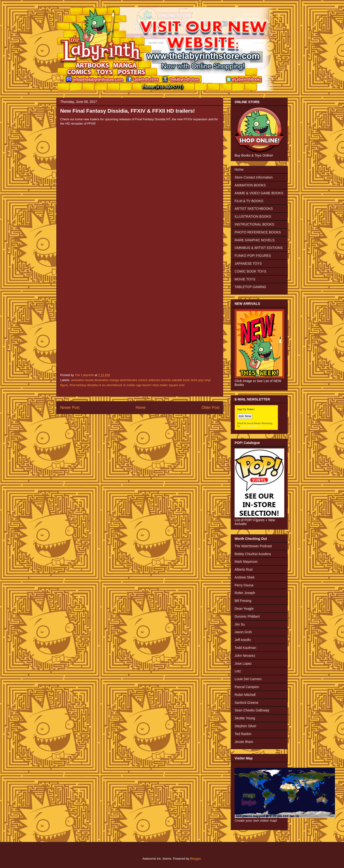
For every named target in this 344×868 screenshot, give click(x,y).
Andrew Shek (245, 577)
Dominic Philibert (247, 616)
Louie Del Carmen (248, 679)
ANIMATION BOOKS (250, 185)
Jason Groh (243, 632)
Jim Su (240, 624)
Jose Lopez (243, 663)
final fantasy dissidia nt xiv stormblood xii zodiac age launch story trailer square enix (127, 385)
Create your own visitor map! (256, 821)
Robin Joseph (245, 593)
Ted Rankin (243, 734)
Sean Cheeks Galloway (252, 710)
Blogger (195, 859)
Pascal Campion (247, 687)
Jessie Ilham (244, 742)
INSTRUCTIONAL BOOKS (254, 224)
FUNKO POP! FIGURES (253, 256)
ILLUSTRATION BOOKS (253, 216)
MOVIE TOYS (245, 279)
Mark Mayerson (246, 562)
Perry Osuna (244, 585)
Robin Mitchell (245, 695)
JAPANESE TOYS (248, 263)
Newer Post (70, 408)
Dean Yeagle (244, 609)
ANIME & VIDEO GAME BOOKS (259, 193)
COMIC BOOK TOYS (250, 271)
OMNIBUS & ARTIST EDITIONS (259, 248)
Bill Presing (243, 601)
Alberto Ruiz (244, 569)
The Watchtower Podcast (253, 546)
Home (141, 408)
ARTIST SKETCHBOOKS (254, 209)
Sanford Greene (247, 703)
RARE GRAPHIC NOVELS (255, 240)
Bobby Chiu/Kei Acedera (253, 554)
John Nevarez (245, 656)
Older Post (210, 408)
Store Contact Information (254, 177)
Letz (238, 671)
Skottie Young (245, 718)
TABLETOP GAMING (250, 287)
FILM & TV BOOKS (249, 201)
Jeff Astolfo (243, 640)
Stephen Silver (245, 726)
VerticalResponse (250, 426)
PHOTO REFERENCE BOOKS (258, 232)
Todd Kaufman (245, 648)
